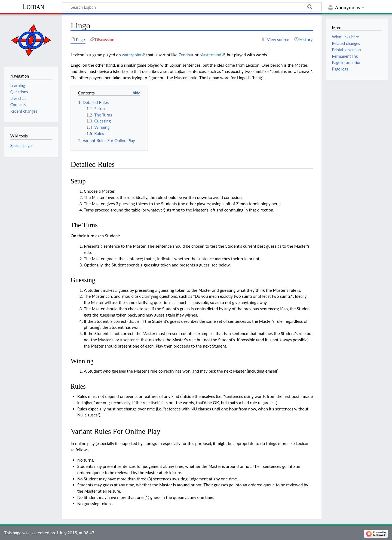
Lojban (33, 6)
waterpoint (132, 55)
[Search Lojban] (192, 7)
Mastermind (210, 55)
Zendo (184, 55)
